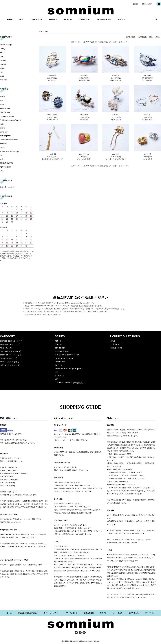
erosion (3, 97)
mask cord (4, 80)
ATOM (152, 613)
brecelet (3, 64)
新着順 (158, 37)
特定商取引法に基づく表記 (28, 613)
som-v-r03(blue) (52, 115)
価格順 (151, 37)
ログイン (103, 613)
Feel (2, 101)
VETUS (3, 147)
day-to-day (4, 132)
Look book (115, 344)
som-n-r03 (52, 75)
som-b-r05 (148, 154)
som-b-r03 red (84, 154)
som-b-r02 (52, 154)
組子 (2, 159)
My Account (147, 4)
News (112, 341)
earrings (3, 49)
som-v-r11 (116, 115)
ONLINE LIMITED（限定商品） (70, 383)
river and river (5, 112)
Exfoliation (4, 144)
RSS (147, 613)
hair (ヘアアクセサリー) (11, 362)
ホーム (9, 613)
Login (136, 4)
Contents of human (7, 116)
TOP (41, 31)
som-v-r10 (84, 115)
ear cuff (3, 52)
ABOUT (21, 20)
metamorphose (5, 136)
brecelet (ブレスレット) (11, 355)
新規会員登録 (89, 613)
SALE (2, 171)
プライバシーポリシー (52, 613)
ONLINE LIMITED (6, 163)
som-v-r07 (84, 75)
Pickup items (116, 348)
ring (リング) (6, 348)
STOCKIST (68, 20)
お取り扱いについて (7, 187)
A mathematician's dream (9, 140)
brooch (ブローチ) (9, 358)
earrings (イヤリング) (10, 344)
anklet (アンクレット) (10, 365)
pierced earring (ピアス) (12, 341)
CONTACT (121, 20)
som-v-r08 (116, 75)
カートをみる (118, 613)
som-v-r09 (148, 75)
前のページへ (76, 42)
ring (46, 31)
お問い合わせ (134, 613)
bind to (2, 128)
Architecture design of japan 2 (11, 120)
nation (2, 124)
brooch (2, 68)
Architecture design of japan (10, 151)
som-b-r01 (148, 115)
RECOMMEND (5, 167)
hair (1, 72)
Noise (2, 105)
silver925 (59, 376)
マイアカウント (72, 613)
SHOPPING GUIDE (104, 20)
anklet (2, 76)
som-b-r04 (116, 154)
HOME (10, 20)
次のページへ (124, 42)
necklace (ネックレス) (11, 351)
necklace (3, 60)
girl (1, 155)
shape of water (5, 108)
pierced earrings (6, 45)
